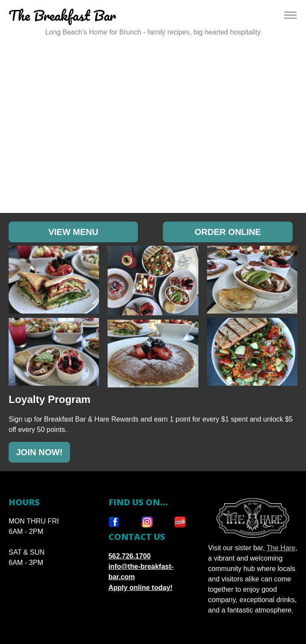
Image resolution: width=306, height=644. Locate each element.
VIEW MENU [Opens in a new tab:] (73, 232)
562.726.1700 (130, 556)
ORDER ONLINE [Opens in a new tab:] (228, 232)
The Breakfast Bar (62, 15)
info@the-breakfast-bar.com (141, 572)
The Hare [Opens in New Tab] (281, 548)
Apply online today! (140, 588)
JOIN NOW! (39, 452)
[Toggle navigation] (290, 15)
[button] (54, 280)
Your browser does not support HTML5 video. (153, 127)
